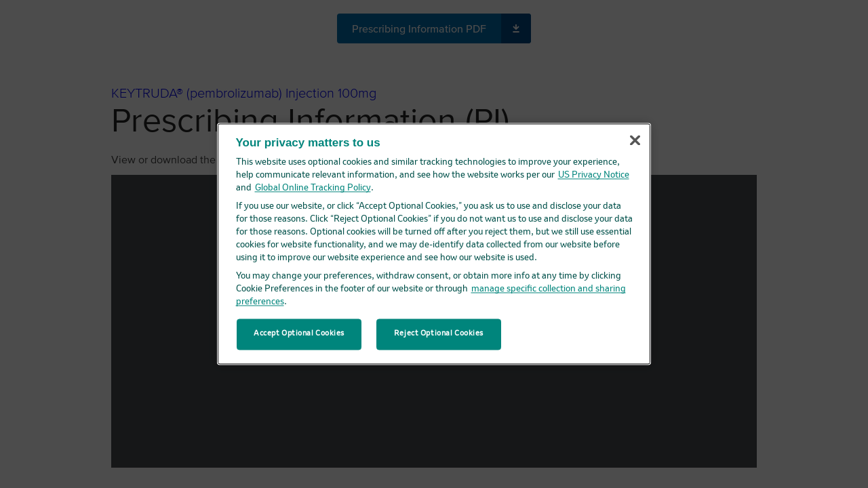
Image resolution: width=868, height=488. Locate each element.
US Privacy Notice (594, 175)
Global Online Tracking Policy (313, 188)
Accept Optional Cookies (299, 334)
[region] (434, 244)
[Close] (635, 140)
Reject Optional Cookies (439, 334)
